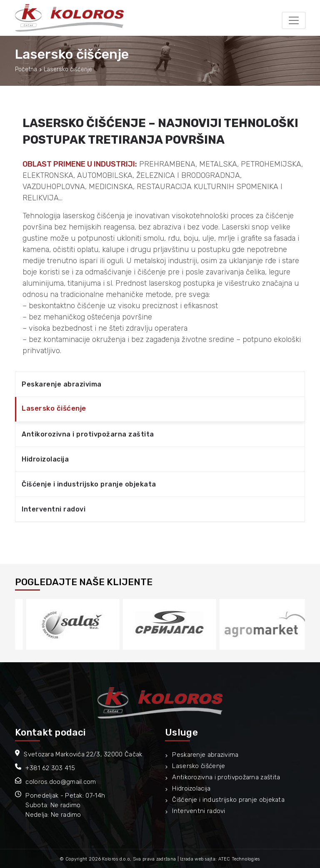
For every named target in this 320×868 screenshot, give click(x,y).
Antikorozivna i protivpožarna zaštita (88, 434)
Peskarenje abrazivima (62, 384)
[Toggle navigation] (294, 20)
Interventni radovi (54, 509)
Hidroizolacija (45, 459)
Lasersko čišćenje (54, 408)
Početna (26, 69)
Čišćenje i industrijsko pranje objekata (89, 484)
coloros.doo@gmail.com (61, 782)
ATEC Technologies (239, 859)
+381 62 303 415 (50, 768)
